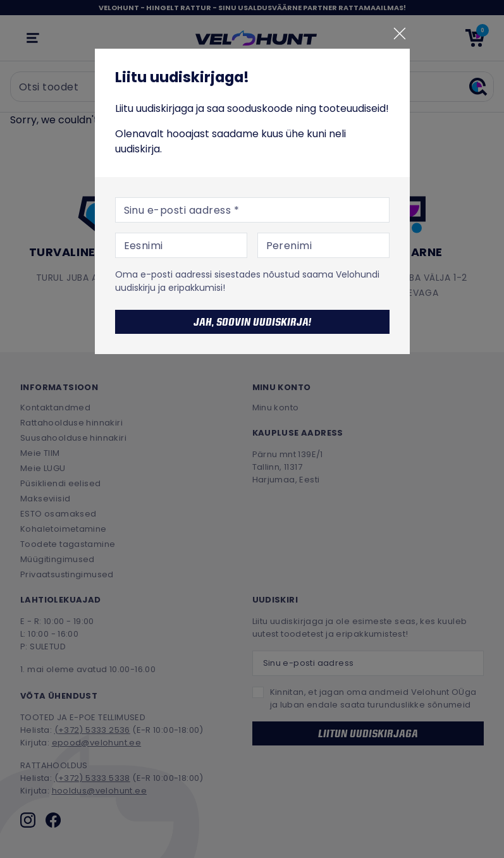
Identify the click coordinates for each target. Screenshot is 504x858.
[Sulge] (400, 34)
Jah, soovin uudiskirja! (252, 322)
